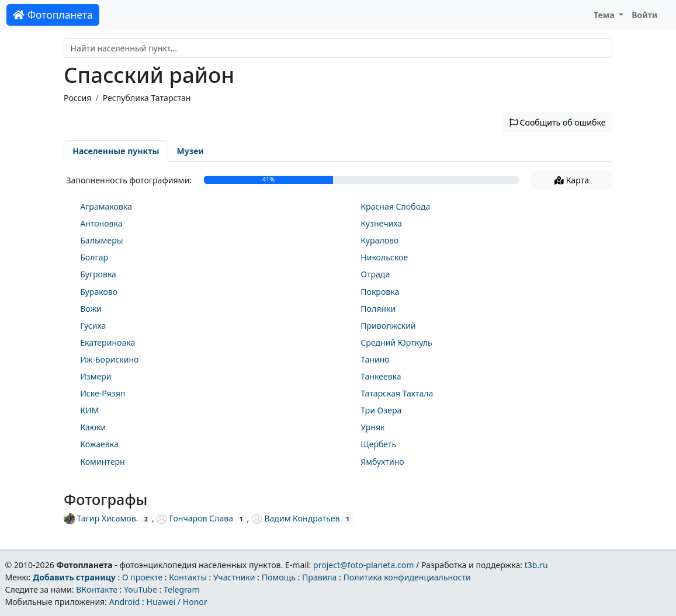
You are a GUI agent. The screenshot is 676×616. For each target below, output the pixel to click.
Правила (319, 577)
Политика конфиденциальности (407, 577)
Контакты (188, 577)
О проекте (142, 577)
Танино (375, 359)
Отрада (375, 274)
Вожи (91, 309)
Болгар (94, 257)
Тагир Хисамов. (101, 518)
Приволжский (388, 326)
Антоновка (101, 223)
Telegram (182, 589)
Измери (96, 376)
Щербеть (378, 444)
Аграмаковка (106, 206)
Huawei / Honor (176, 602)
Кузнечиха (381, 223)
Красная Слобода (395, 206)
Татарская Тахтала (397, 393)
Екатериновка (108, 342)
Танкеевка (381, 376)
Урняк (372, 427)
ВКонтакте (97, 589)
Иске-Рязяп (103, 393)
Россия (77, 98)
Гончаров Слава (195, 518)
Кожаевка (99, 444)
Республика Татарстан (147, 98)
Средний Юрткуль (396, 342)
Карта (572, 180)
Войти (644, 15)
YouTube (141, 589)
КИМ (89, 410)
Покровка (380, 292)
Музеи (190, 151)
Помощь (279, 577)
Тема (605, 15)
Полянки (378, 309)
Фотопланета (53, 15)
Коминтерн (102, 462)
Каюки (93, 427)
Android (125, 602)
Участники (234, 577)
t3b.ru (536, 565)
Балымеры (101, 240)
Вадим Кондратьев (296, 518)
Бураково (99, 292)
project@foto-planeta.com (363, 565)
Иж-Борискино (109, 359)
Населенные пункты (116, 151)
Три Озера (381, 410)
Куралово (379, 240)
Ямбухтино (382, 462)
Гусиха (93, 326)
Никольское (384, 257)
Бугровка (98, 274)
